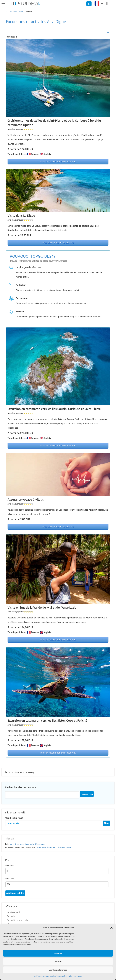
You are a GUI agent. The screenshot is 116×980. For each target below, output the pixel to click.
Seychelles (19, 11)
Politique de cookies (41, 976)
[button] (111, 928)
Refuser (58, 962)
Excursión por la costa (17, 920)
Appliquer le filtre (15, 893)
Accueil (9, 11)
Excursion (11, 916)
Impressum (78, 976)
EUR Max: (10, 879)
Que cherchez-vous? (14, 818)
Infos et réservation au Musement (58, 161)
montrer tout (13, 912)
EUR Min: (10, 866)
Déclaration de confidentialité (61, 976)
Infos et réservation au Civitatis (58, 243)
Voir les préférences (58, 970)
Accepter (58, 953)
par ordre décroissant (35, 844)
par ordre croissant (18, 844)
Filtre (107, 823)
